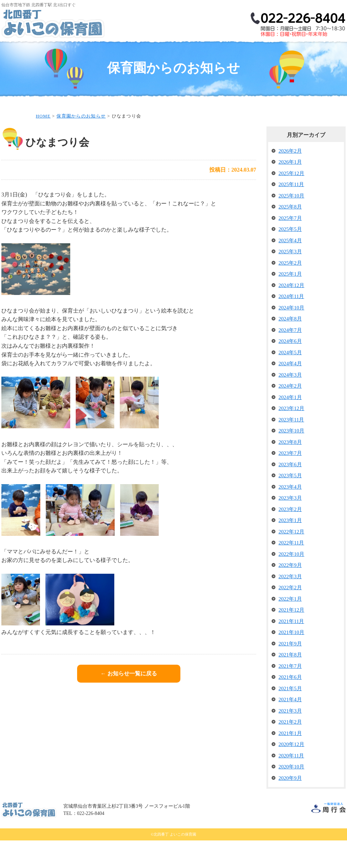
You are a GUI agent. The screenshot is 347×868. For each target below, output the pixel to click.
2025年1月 (290, 302)
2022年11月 (291, 570)
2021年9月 (290, 671)
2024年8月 (290, 346)
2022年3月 (290, 604)
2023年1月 (290, 548)
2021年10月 (291, 660)
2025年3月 (290, 279)
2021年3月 (290, 738)
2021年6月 (290, 705)
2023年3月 (290, 525)
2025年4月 (290, 268)
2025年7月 (290, 246)
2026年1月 (290, 190)
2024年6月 (290, 369)
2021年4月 (290, 727)
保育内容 (191, 51)
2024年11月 (291, 324)
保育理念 (87, 51)
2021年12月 (291, 637)
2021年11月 (291, 649)
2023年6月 (290, 492)
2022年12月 (291, 559)
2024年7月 (290, 358)
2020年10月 (291, 794)
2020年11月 (291, 783)
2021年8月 (290, 682)
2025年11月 (291, 212)
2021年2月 (290, 749)
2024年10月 (291, 335)
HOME (19, 56)
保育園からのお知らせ (81, 144)
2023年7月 (290, 481)
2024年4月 (290, 391)
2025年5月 (290, 257)
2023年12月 (291, 436)
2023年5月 (290, 503)
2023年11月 (291, 447)
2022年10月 (291, 582)
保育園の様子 (294, 51)
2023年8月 (290, 470)
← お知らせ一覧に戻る (129, 701)
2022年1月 (290, 626)
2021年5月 (290, 716)
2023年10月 (291, 458)
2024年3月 (290, 402)
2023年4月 (290, 514)
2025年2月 (290, 290)
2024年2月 (290, 413)
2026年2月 (290, 178)
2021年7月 (290, 694)
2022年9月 (290, 593)
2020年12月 (291, 772)
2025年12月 (291, 201)
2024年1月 (290, 425)
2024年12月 (291, 313)
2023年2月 (290, 537)
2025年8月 (290, 234)
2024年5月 (290, 380)
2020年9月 (290, 806)
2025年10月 (291, 223)
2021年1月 (290, 761)
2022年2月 (290, 615)
